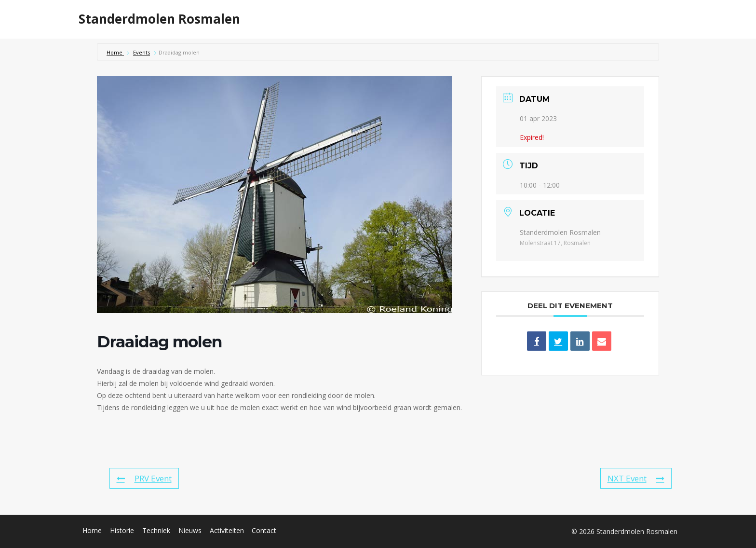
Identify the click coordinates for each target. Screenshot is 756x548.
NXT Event (636, 478)
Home (369, 19)
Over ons (601, 19)
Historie (409, 19)
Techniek (454, 19)
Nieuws (556, 19)
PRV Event (144, 478)
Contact (264, 530)
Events (142, 52)
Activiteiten (507, 19)
